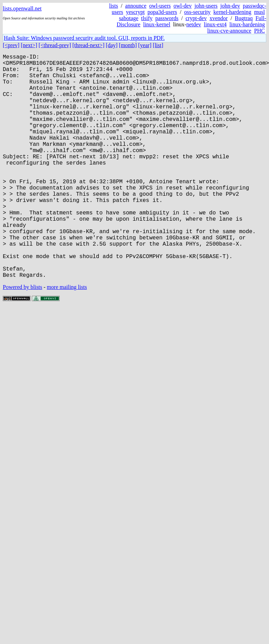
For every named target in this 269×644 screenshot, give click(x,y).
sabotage (129, 18)
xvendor (218, 18)
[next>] (29, 45)
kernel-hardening (232, 12)
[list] (158, 45)
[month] (128, 45)
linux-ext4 (215, 24)
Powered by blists (23, 337)
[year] (145, 45)
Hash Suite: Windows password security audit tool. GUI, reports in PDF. (84, 38)
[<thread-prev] (55, 45)
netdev (194, 24)
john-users (206, 6)
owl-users (160, 6)
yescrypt (135, 12)
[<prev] (11, 45)
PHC (259, 31)
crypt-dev (196, 18)
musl (259, 12)
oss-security (197, 12)
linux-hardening (247, 24)
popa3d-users (162, 12)
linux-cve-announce (229, 31)
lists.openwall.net (22, 8)
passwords (167, 18)
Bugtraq (244, 18)
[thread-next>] (89, 45)
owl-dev (182, 6)
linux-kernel (157, 24)
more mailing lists (67, 337)
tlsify (147, 18)
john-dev (230, 6)
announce (136, 6)
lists (114, 6)
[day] (112, 45)
